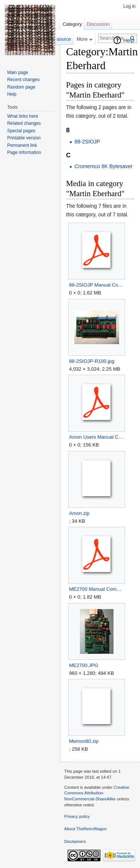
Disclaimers (75, 841)
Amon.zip (79, 513)
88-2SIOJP (87, 142)
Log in (129, 6)
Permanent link (22, 145)
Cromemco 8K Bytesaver (103, 166)
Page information (24, 152)
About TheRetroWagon (85, 829)
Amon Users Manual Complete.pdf (97, 437)
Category (72, 24)
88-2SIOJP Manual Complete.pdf (97, 285)
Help (129, 40)
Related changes (24, 123)
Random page (21, 87)
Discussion (98, 24)
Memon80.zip (84, 741)
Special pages (21, 131)
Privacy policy (77, 816)
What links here (23, 116)
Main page (18, 72)
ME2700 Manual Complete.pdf (97, 589)
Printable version (24, 138)
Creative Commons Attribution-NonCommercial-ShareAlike (97, 793)
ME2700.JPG (84, 665)
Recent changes (23, 80)
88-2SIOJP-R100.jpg (92, 361)
